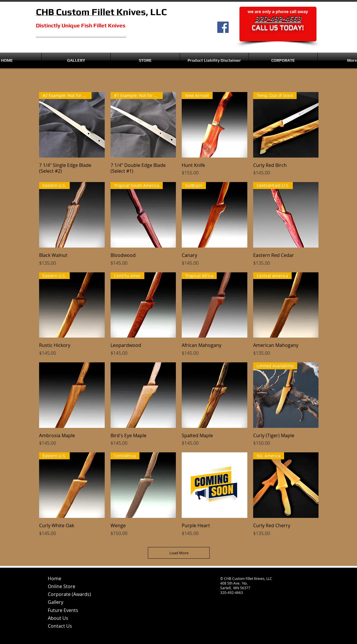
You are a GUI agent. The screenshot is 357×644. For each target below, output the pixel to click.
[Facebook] (223, 27)
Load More (179, 553)
